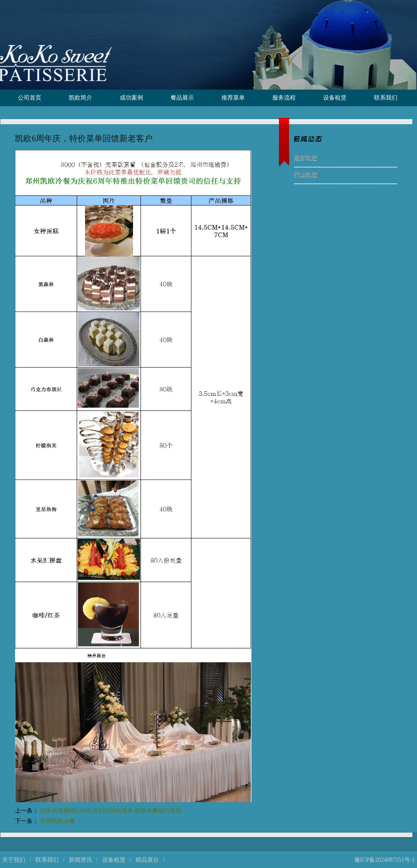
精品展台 (147, 860)
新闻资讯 (80, 860)
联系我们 (386, 98)
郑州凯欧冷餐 (58, 821)
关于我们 (14, 860)
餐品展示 (182, 98)
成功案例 (131, 98)
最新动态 (306, 158)
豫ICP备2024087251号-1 (385, 860)
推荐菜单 (233, 98)
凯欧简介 (80, 98)
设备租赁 (335, 98)
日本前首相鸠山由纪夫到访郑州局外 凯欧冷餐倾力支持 (111, 811)
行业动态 (306, 174)
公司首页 (30, 98)
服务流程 (284, 98)
